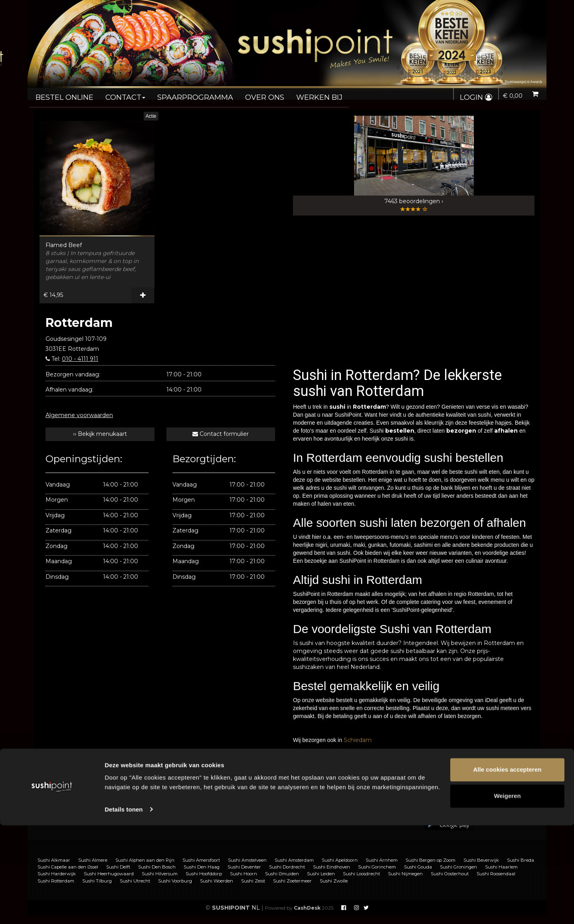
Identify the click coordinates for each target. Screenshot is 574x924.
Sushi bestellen (70, 801)
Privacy (319, 809)
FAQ (185, 801)
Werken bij (297, 94)
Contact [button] (119, 94)
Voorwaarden (327, 801)
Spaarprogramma (182, 94)
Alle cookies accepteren (508, 869)
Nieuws (319, 818)
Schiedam (358, 740)
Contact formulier (221, 434)
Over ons (246, 94)
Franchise (192, 809)
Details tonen (124, 908)
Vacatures (193, 818)
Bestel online (62, 94)
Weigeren (507, 895)
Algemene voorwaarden (79, 415)
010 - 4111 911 (80, 359)
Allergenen (65, 818)
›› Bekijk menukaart (100, 434)
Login (474, 97)
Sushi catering (69, 809)
